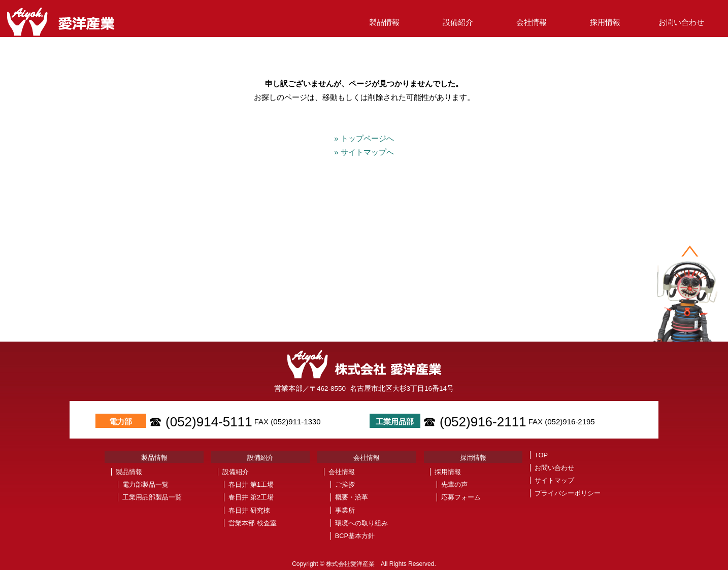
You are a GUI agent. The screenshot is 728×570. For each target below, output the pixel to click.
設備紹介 (458, 22)
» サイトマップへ (368, 152)
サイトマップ (554, 480)
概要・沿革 (352, 497)
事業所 (345, 510)
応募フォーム (461, 497)
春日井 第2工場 (251, 497)
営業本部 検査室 (253, 523)
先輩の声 (454, 484)
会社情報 (532, 22)
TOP (541, 455)
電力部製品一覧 (145, 484)
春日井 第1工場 (251, 484)
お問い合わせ (681, 22)
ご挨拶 (345, 484)
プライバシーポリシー (568, 493)
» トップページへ (368, 138)
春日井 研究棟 (249, 510)
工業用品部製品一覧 (152, 497)
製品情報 (384, 22)
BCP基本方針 (355, 536)
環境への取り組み (361, 523)
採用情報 (605, 22)
